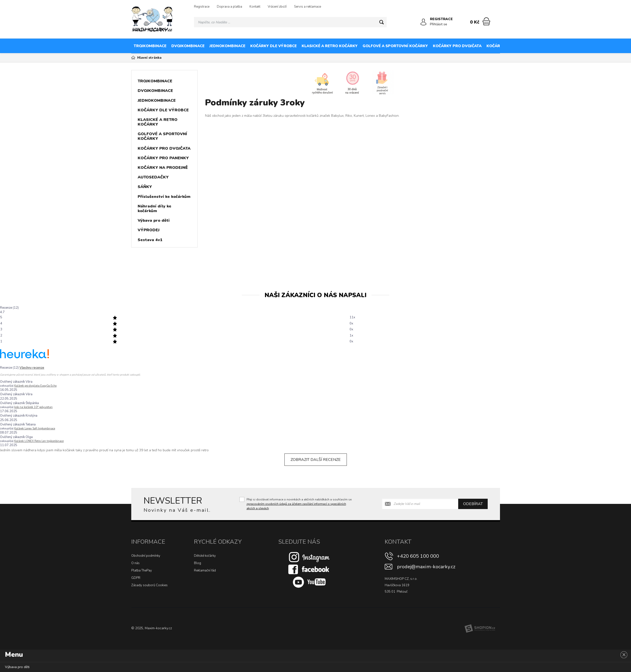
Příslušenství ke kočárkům (164, 197)
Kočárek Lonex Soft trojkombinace (35, 429)
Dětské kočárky (205, 556)
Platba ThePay (142, 570)
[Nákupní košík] (486, 21)
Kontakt (255, 7)
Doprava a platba (229, 7)
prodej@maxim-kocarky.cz (426, 567)
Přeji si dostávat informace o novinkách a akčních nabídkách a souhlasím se (299, 504)
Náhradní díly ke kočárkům (154, 209)
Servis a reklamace (308, 7)
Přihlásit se (439, 24)
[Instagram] (309, 557)
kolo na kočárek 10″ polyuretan (33, 407)
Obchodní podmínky (146, 556)
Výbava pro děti (154, 220)
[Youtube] (309, 582)
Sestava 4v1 (150, 240)
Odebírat (473, 504)
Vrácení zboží (277, 7)
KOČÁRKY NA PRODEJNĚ (562, 46)
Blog (198, 563)
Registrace (202, 7)
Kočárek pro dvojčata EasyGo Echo (35, 386)
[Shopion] (480, 628)
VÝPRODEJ (149, 230)
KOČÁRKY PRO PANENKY (510, 46)
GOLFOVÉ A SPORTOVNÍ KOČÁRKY (395, 46)
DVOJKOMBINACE (188, 46)
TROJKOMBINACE (150, 46)
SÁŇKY (145, 187)
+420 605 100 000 (418, 556)
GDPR (136, 578)
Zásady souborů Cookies (149, 585)
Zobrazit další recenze (316, 460)
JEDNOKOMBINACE (227, 46)
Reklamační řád (205, 570)
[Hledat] (382, 22)
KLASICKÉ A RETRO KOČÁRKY (330, 46)
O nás (135, 563)
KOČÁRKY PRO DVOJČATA (457, 46)
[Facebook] (309, 569)
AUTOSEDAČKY (605, 46)
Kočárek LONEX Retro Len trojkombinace (39, 441)
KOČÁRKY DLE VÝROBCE (273, 46)
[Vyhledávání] (290, 22)
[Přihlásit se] (424, 22)
